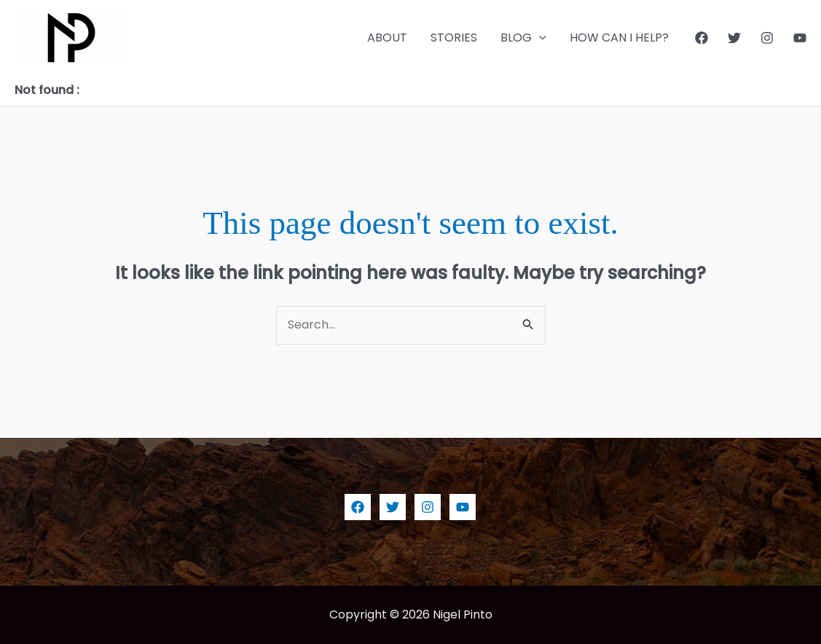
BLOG (523, 38)
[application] (539, 38)
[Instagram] (767, 38)
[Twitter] (734, 38)
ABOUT (387, 38)
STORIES (454, 38)
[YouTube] (800, 38)
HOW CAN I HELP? (619, 38)
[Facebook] (702, 38)
